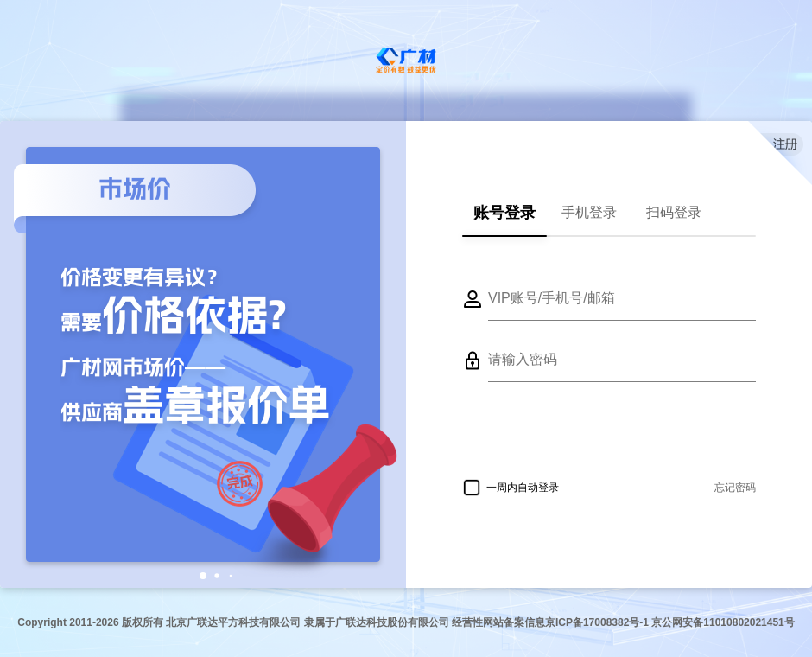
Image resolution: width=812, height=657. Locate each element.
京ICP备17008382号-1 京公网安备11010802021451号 (670, 622)
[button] (203, 576)
